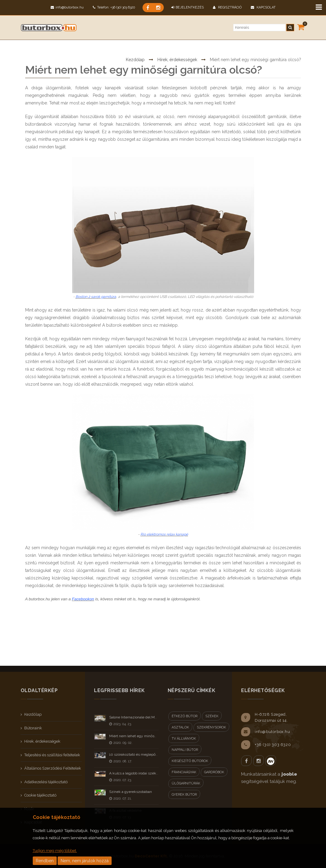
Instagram (259, 761)
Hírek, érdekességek (177, 40)
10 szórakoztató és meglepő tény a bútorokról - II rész (153, 754)
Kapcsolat (263, 7)
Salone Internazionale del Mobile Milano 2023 (146, 717)
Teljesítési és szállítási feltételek (52, 755)
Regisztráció (227, 7)
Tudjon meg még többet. (55, 851)
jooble (289, 774)
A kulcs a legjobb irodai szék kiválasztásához (146, 773)
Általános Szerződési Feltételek (53, 768)
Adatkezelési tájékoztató (46, 782)
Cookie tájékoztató (40, 795)
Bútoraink (33, 728)
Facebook (246, 761)
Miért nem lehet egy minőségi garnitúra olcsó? (148, 736)
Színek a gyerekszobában (131, 792)
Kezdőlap (135, 40)
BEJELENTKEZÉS (188, 7)
